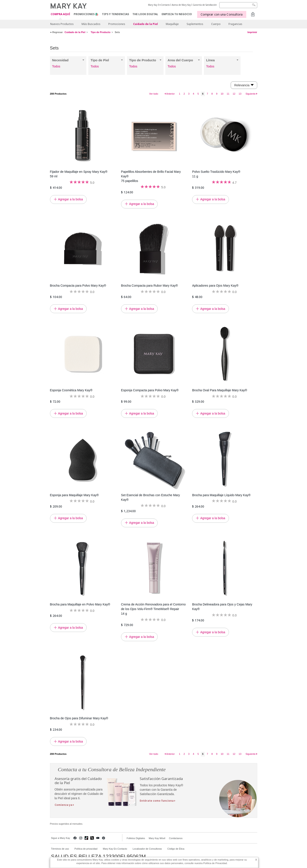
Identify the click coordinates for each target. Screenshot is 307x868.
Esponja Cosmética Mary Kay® (71, 390)
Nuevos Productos (62, 24)
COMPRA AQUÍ (60, 14)
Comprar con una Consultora (222, 14)
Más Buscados (91, 24)
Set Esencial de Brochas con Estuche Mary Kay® (150, 497)
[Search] (238, 5)
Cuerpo (216, 24)
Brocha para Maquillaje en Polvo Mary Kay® (80, 604)
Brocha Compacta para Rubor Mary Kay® (149, 286)
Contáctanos (176, 838)
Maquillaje (172, 24)
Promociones (117, 24)
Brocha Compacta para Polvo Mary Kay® (78, 286)
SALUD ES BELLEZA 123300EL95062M (98, 857)
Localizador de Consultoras (147, 849)
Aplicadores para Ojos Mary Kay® (215, 286)
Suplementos (195, 24)
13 (240, 94)
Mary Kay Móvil (157, 838)
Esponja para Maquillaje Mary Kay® (74, 495)
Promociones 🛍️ (86, 14)
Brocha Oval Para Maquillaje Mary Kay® (220, 390)
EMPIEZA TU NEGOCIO (177, 14)
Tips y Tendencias (115, 14)
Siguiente (251, 94)
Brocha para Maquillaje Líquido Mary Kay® (221, 495)
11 (228, 94)
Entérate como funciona (157, 801)
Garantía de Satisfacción (205, 5)
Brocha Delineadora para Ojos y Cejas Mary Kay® (222, 607)
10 (222, 94)
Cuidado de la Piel (145, 24)
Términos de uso (60, 849)
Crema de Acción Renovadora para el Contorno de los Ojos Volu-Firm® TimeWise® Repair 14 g (153, 609)
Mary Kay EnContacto (159, 5)
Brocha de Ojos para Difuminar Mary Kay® (79, 718)
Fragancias (235, 24)
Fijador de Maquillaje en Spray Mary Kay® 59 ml (79, 174)
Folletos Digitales (136, 838)
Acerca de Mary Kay (181, 5)
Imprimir (252, 32)
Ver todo (154, 94)
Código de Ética (176, 849)
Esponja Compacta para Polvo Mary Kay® (150, 390)
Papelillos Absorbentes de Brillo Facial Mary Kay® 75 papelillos (151, 176)
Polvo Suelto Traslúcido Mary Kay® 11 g (216, 174)
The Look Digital (145, 14)
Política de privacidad (86, 849)
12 (234, 94)
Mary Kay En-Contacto (115, 849)
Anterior (170, 94)
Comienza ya (63, 805)
